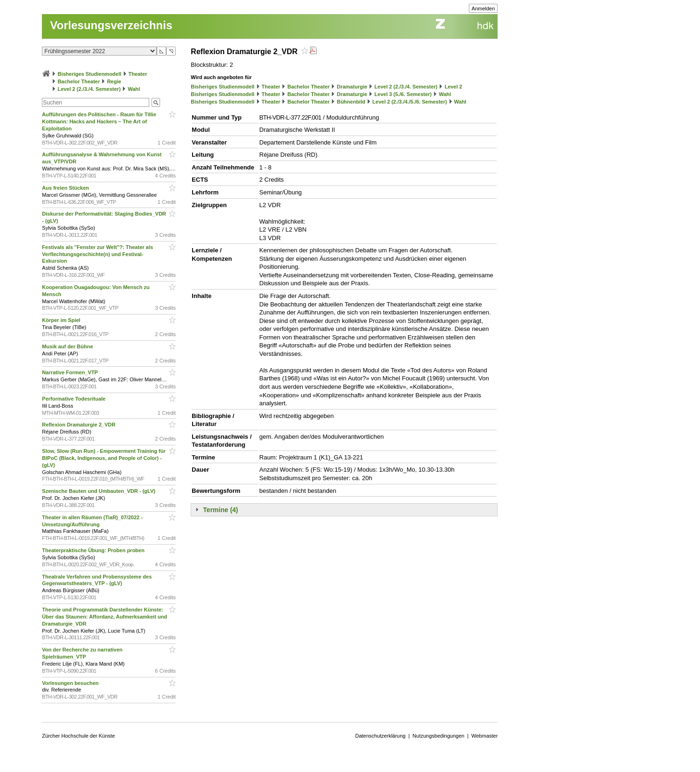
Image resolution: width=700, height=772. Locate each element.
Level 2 (453, 87)
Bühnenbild (351, 102)
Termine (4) (220, 510)
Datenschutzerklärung (380, 736)
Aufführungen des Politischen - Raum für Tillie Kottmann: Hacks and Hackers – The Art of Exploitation (99, 121)
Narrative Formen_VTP (70, 372)
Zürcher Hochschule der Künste (78, 736)
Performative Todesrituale (74, 399)
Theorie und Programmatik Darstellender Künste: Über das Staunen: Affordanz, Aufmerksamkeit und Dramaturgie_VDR (105, 617)
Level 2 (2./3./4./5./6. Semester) (410, 102)
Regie (114, 81)
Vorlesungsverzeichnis (111, 25)
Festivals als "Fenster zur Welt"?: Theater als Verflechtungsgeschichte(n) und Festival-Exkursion (97, 254)
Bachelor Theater (79, 81)
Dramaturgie (352, 87)
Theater (138, 74)
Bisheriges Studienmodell (89, 74)
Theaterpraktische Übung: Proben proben (94, 550)
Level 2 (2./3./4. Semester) (89, 89)
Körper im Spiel (62, 320)
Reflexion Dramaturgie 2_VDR (79, 425)
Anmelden (483, 8)
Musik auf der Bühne (68, 346)
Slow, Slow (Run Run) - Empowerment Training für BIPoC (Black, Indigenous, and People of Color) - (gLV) (104, 458)
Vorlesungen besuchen (71, 683)
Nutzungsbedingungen (438, 736)
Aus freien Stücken (66, 188)
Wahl (134, 89)
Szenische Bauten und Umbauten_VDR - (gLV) (99, 491)
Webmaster (484, 736)
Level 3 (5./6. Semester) (403, 94)
